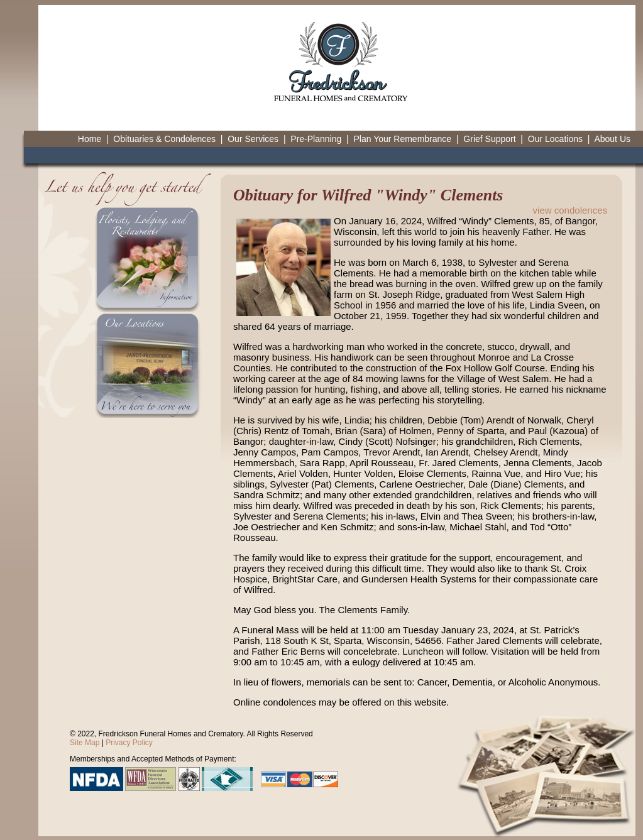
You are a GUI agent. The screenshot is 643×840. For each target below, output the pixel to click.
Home (90, 139)
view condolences (570, 210)
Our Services (253, 139)
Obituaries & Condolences (164, 139)
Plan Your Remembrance (402, 139)
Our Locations (555, 139)
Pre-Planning (316, 139)
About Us (612, 139)
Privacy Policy (129, 743)
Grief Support (489, 139)
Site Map (85, 743)
